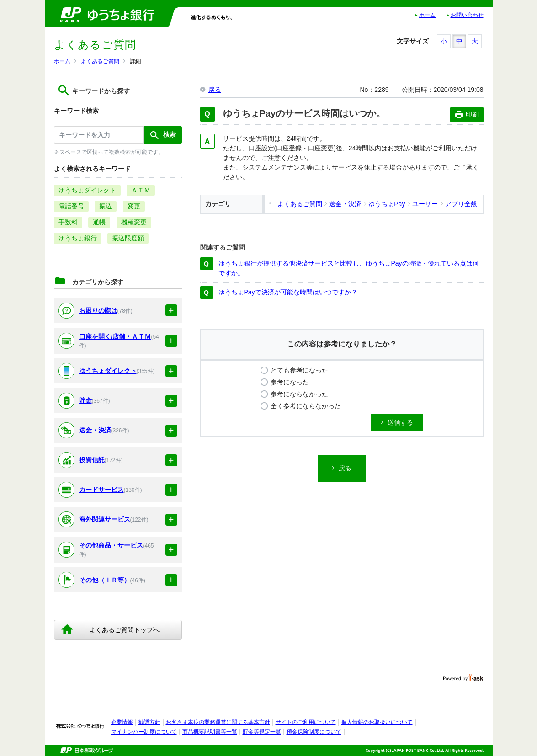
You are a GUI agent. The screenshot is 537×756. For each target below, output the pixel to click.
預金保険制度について (314, 732)
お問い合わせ (467, 15)
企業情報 (122, 722)
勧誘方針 (149, 722)
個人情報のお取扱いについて (377, 722)
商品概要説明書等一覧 (210, 732)
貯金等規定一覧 (262, 732)
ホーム (427, 15)
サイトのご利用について (306, 722)
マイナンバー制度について (144, 732)
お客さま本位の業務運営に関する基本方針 (218, 722)
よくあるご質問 (100, 61)
